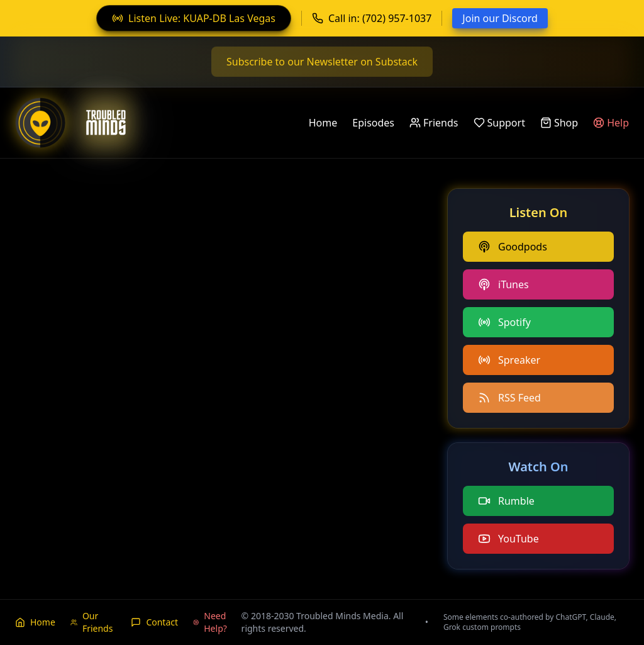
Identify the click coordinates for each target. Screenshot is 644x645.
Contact (154, 622)
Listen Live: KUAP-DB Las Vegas (194, 18)
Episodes (373, 123)
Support (499, 123)
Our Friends (92, 622)
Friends (434, 123)
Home (323, 123)
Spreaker (509, 360)
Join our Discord (500, 18)
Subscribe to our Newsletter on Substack (322, 62)
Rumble (506, 501)
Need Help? (210, 622)
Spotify (504, 322)
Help (611, 123)
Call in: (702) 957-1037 (372, 18)
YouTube (508, 539)
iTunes (503, 284)
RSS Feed (509, 398)
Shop (559, 123)
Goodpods (513, 247)
